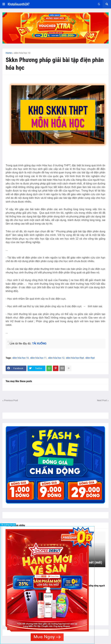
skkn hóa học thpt (75, 358)
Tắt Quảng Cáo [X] (8, 525)
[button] (4, 4)
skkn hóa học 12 (56, 358)
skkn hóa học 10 (22, 53)
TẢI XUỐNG (39, 344)
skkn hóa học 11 (38, 358)
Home (9, 53)
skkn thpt (90, 358)
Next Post (102, 400)
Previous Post (11, 400)
